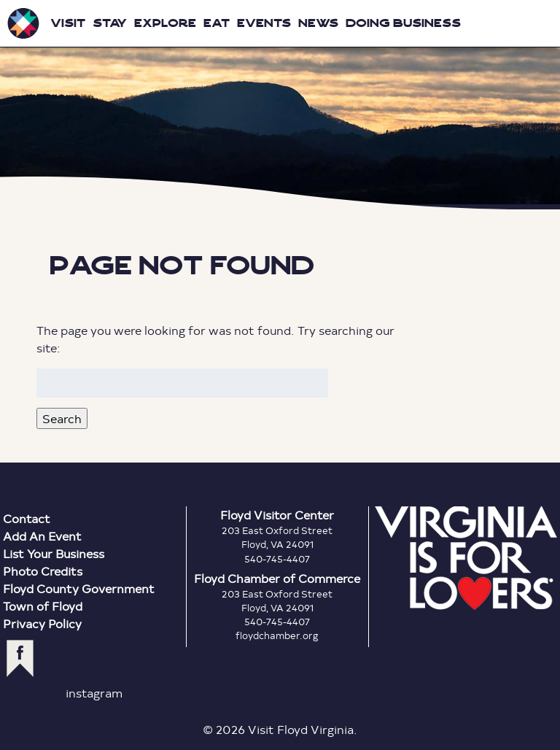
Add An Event (42, 536)
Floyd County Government (79, 588)
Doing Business (403, 23)
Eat (217, 23)
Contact (27, 518)
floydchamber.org (277, 635)
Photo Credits (43, 571)
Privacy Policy (42, 623)
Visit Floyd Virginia (23, 23)
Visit (68, 23)
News (318, 23)
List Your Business (54, 553)
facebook (20, 658)
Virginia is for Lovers (466, 558)
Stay (110, 23)
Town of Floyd (43, 606)
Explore (165, 23)
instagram (94, 693)
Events (264, 23)
